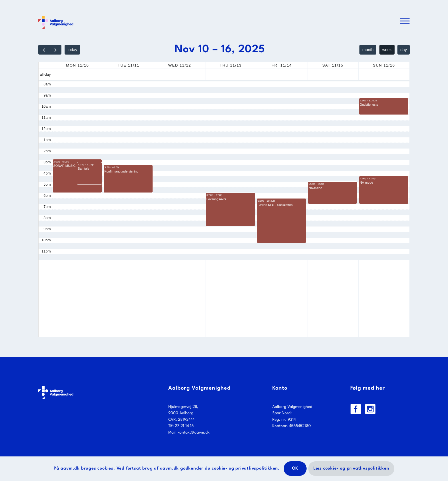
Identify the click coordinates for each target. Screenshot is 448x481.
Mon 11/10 (77, 65)
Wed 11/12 (180, 65)
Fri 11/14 (282, 65)
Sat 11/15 (333, 65)
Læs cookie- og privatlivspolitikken (351, 469)
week (387, 50)
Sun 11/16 (384, 65)
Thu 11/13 (231, 65)
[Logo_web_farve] (56, 21)
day (404, 50)
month (368, 50)
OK (295, 469)
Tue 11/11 (129, 65)
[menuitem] (403, 21)
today (72, 50)
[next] (56, 50)
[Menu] (403, 21)
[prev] (44, 50)
